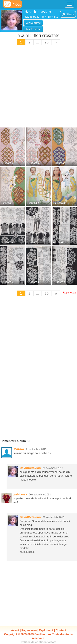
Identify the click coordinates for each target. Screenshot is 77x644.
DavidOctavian (30, 468)
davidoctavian (38, 12)
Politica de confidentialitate (38, 642)
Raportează (69, 293)
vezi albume (33, 23)
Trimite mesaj (33, 29)
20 (47, 42)
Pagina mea (29, 630)
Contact (61, 630)
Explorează (46, 630)
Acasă (15, 630)
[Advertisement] (38, 87)
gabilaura (20, 494)
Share (68, 14)
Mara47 (19, 449)
